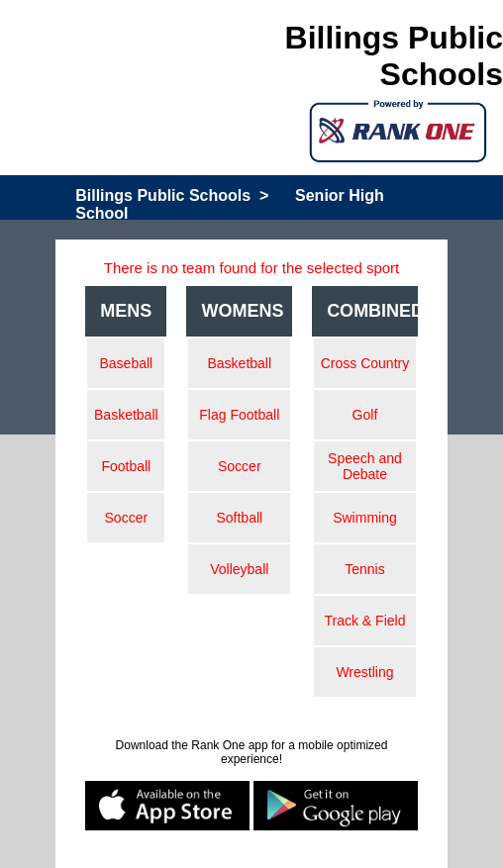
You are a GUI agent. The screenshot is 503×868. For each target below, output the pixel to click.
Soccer (127, 518)
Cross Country (365, 363)
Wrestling (364, 672)
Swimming (365, 518)
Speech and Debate (365, 466)
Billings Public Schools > (172, 195)
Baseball (126, 363)
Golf (365, 415)
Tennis (364, 569)
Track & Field (364, 621)
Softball (239, 518)
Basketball (126, 415)
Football (126, 466)
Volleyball (239, 569)
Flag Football (239, 415)
